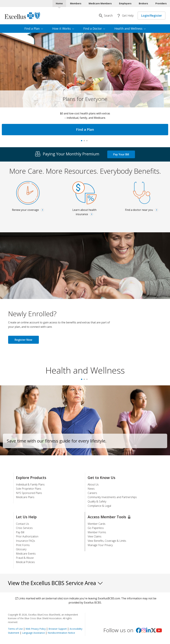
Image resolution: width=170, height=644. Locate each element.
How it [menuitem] (63, 28)
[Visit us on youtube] (159, 631)
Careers (92, 493)
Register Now (23, 340)
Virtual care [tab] (88, 142)
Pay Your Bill (121, 154)
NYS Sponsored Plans (29, 493)
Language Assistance (34, 633)
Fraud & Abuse (25, 558)
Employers (125, 3)
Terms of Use (15, 629)
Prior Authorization (27, 536)
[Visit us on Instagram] (144, 631)
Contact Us (22, 524)
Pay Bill (20, 532)
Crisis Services (24, 528)
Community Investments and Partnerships (112, 497)
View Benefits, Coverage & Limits (107, 541)
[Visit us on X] (153, 631)
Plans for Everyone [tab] (82, 142)
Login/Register (151, 15)
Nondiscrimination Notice (61, 633)
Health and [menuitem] (130, 28)
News (91, 489)
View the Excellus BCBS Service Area (56, 583)
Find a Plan (85, 129)
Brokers (143, 3)
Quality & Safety (97, 501)
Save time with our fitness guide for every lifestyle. (57, 441)
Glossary (21, 549)
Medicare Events (26, 554)
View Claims (95, 536)
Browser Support (58, 629)
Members (76, 3)
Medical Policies (25, 562)
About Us (93, 484)
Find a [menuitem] (34, 28)
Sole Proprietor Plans (29, 489)
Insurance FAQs (25, 541)
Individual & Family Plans (30, 484)
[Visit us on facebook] (139, 631)
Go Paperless (96, 528)
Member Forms (97, 532)
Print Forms (23, 545)
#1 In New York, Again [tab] (85, 142)
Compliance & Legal (99, 506)
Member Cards (97, 524)
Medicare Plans (25, 497)
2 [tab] (85, 380)
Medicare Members (100, 3)
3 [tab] (88, 380)
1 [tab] (82, 380)
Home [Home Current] (59, 3)
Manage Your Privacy (100, 545)
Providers (161, 3)
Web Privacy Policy (36, 629)
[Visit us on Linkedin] (148, 631)
